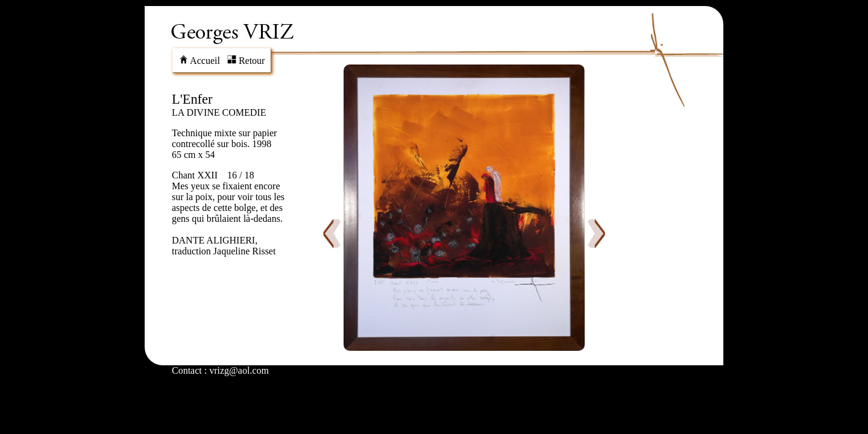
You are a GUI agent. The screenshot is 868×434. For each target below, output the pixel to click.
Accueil (200, 61)
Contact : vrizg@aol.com (220, 370)
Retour (246, 61)
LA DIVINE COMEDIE (219, 112)
